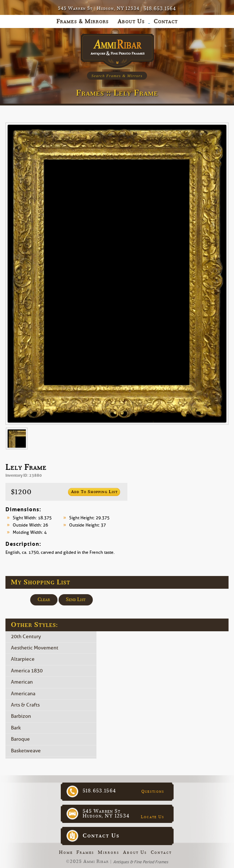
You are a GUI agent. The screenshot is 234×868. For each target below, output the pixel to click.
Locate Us (153, 816)
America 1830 (27, 671)
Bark (16, 728)
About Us (135, 852)
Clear (44, 600)
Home (66, 852)
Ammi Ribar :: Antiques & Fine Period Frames (117, 49)
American (22, 682)
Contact (161, 852)
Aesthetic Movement (35, 648)
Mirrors (109, 852)
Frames (85, 852)
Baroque (20, 739)
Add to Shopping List (94, 492)
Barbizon (21, 717)
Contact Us (101, 836)
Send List (76, 600)
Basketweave (26, 751)
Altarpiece (23, 659)
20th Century (26, 637)
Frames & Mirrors (82, 21)
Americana (23, 694)
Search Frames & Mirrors (117, 76)
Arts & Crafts (25, 705)
